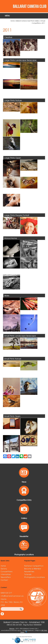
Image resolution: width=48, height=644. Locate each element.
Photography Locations (35, 577)
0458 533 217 (6, 593)
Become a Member (33, 569)
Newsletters (6, 577)
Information (6, 574)
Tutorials (28, 574)
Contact (4, 580)
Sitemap (12, 628)
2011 (43, 23)
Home (13, 21)
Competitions (7, 571)
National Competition (34, 566)
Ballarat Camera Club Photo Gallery (28, 21)
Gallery (4, 569)
